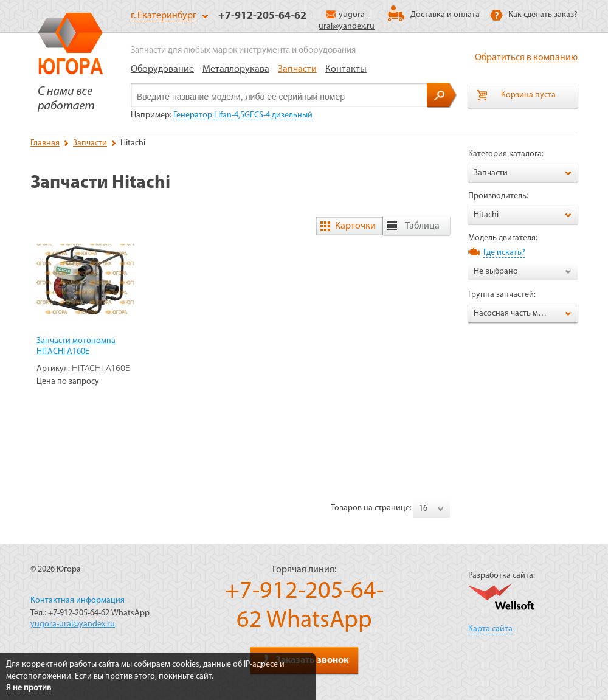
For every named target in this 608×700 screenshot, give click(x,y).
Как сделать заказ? (543, 15)
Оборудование (162, 69)
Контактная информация (78, 601)
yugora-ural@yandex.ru (73, 624)
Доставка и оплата (445, 15)
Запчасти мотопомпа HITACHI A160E (76, 346)
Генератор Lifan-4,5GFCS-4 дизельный (243, 115)
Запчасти (297, 69)
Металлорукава (236, 69)
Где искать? (504, 253)
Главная (45, 143)
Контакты (346, 69)
